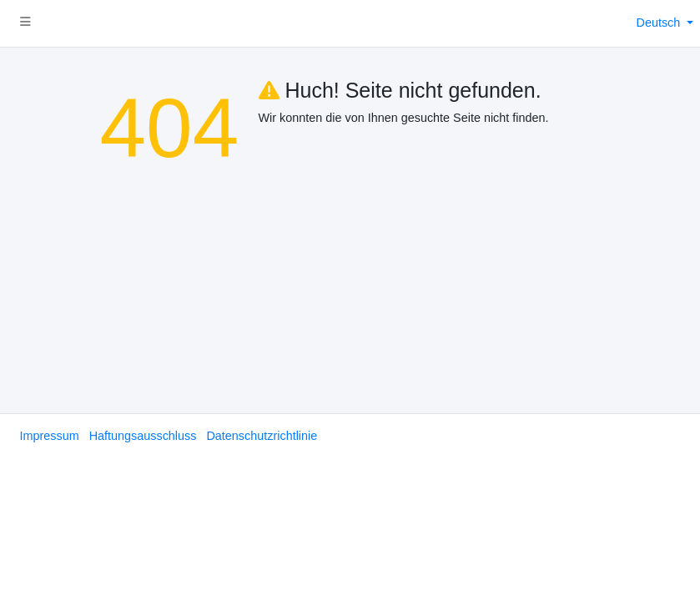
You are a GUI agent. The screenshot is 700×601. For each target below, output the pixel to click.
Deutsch (660, 23)
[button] (25, 23)
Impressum (50, 436)
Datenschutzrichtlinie (262, 436)
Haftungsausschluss (143, 436)
